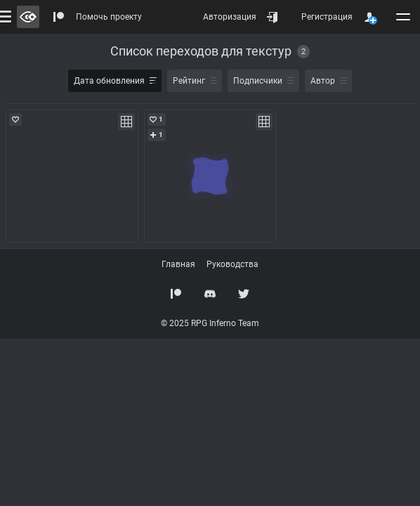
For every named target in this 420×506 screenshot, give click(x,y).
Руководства (232, 264)
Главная (178, 264)
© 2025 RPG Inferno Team (210, 323)
